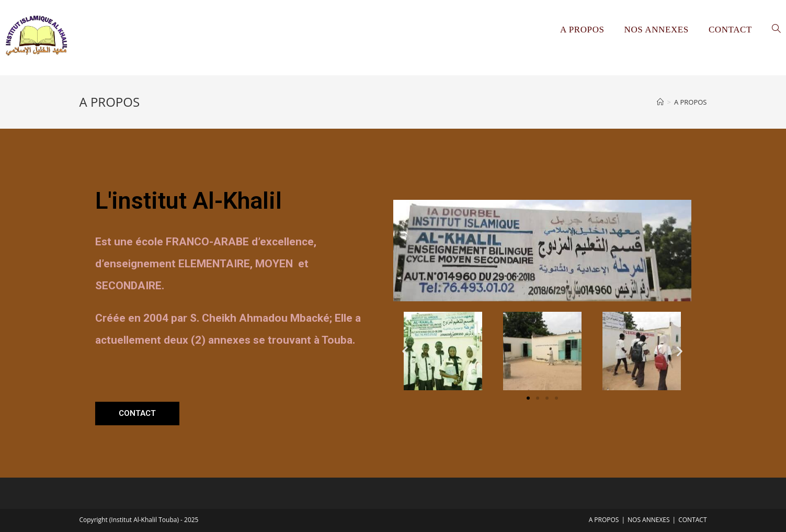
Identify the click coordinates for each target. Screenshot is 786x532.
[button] (137, 414)
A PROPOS (604, 520)
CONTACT (692, 520)
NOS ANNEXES (649, 520)
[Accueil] (660, 102)
